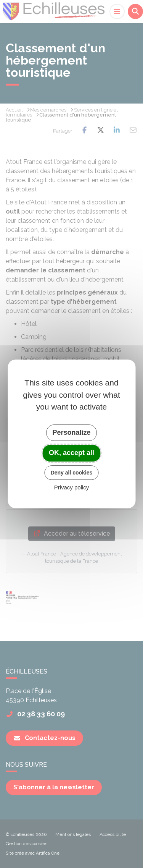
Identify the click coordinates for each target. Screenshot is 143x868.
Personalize (71, 432)
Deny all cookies (72, 473)
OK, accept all (71, 453)
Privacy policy (72, 488)
